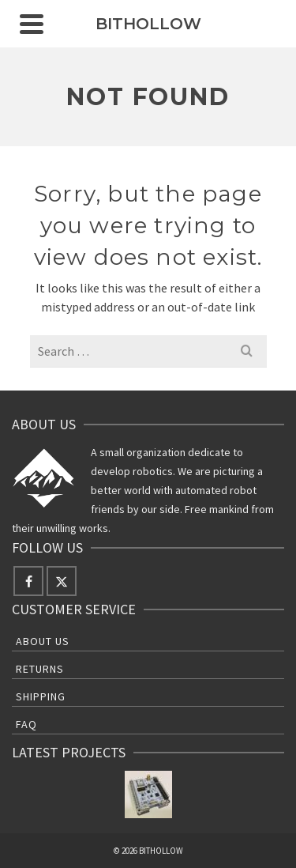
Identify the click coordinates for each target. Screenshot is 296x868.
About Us (43, 641)
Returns (40, 669)
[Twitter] (62, 581)
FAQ (26, 724)
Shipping (41, 696)
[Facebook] (28, 581)
